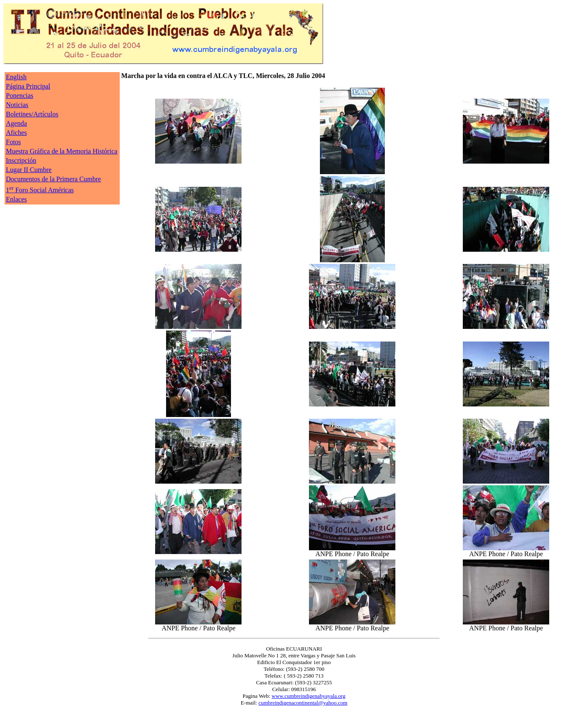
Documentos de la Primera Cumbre (54, 179)
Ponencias (20, 96)
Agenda (16, 123)
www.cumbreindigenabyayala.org (308, 696)
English (16, 77)
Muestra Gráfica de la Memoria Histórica (62, 151)
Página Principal (28, 86)
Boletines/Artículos (32, 114)
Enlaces (16, 199)
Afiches (16, 133)
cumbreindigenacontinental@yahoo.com (303, 703)
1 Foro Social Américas (40, 190)
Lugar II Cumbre (29, 170)
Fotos (13, 142)
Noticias (17, 105)
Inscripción (21, 160)
